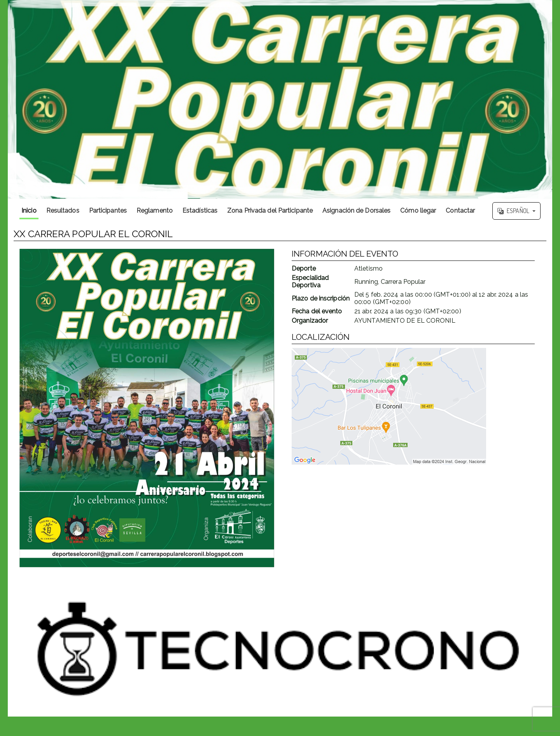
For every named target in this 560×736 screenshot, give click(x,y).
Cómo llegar (418, 211)
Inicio (29, 211)
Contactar (460, 211)
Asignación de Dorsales (356, 211)
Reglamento (155, 211)
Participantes (108, 211)
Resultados (63, 211)
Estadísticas (200, 211)
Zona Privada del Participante (270, 211)
